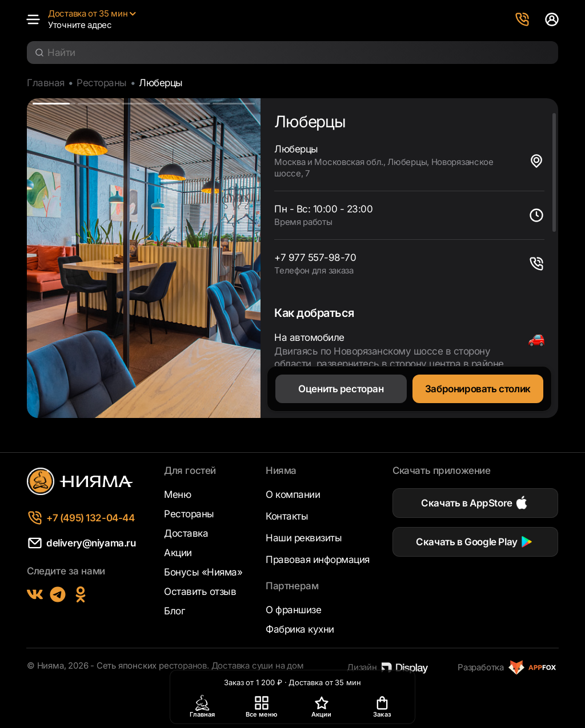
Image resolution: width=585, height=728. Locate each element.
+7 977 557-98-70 (315, 258)
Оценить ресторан (341, 389)
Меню (177, 494)
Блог (174, 611)
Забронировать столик (478, 389)
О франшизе (293, 610)
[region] (409, 239)
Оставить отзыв (200, 592)
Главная (46, 83)
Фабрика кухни (300, 629)
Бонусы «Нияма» (203, 572)
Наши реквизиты (304, 538)
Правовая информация (318, 560)
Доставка (186, 533)
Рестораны (102, 83)
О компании (293, 494)
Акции (178, 553)
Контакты (287, 516)
